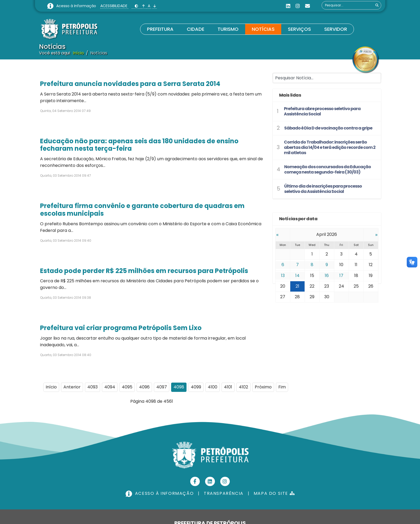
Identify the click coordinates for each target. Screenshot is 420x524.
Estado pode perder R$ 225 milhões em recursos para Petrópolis (144, 271)
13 (283, 276)
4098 (179, 387)
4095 (127, 387)
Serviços (299, 29)
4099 (196, 387)
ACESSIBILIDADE (114, 6)
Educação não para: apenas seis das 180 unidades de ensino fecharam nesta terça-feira (139, 145)
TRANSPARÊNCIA (224, 493)
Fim (282, 387)
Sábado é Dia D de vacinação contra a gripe (328, 128)
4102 (243, 387)
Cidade (196, 29)
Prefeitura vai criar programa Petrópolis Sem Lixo (121, 328)
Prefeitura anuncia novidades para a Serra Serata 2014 (130, 84)
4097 (162, 387)
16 (327, 276)
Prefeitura (160, 29)
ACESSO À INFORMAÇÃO (160, 493)
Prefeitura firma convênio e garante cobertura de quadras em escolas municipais (142, 210)
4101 (228, 387)
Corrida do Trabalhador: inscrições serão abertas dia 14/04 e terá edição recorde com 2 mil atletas (330, 147)
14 (297, 276)
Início (51, 387)
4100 (213, 387)
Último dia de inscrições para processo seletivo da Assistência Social (323, 189)
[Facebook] (195, 481)
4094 (110, 387)
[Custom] (308, 6)
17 (341, 276)
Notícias (263, 29)
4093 (92, 387)
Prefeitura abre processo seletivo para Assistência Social (322, 111)
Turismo (228, 29)
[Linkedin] (288, 6)
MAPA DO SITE (274, 493)
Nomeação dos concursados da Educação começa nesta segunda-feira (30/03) (328, 169)
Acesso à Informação (77, 6)
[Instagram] (298, 6)
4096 (144, 387)
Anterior (72, 387)
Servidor (336, 29)
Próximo (263, 387)
